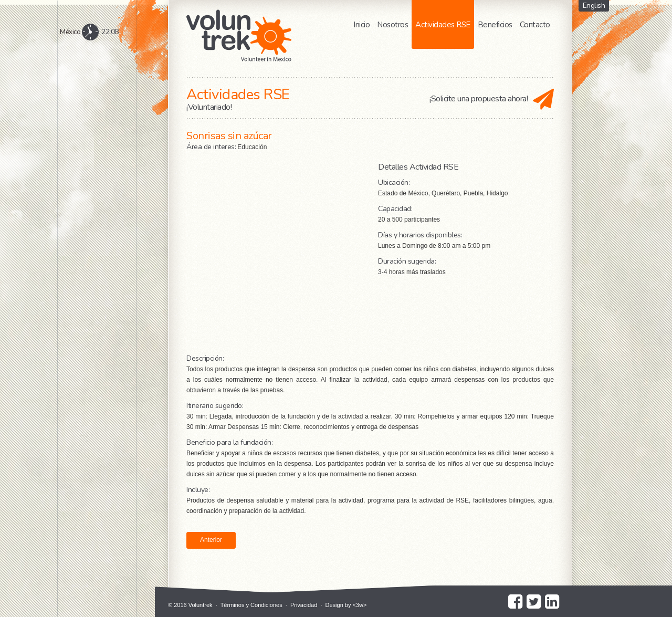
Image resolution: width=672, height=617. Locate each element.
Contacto (535, 28)
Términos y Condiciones (251, 605)
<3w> (360, 605)
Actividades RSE (443, 28)
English (594, 6)
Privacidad (304, 605)
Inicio (361, 28)
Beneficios (495, 28)
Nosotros (392, 28)
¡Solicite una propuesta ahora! (479, 99)
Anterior (211, 540)
